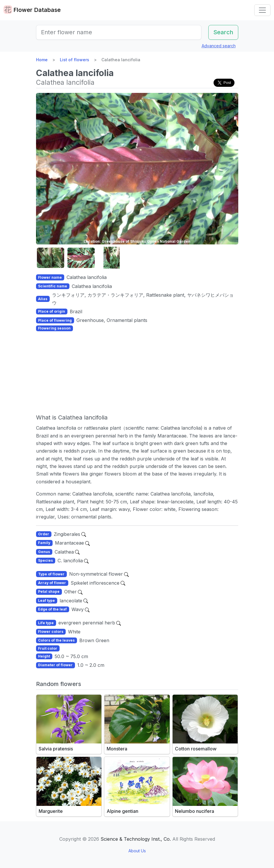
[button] (51, 258)
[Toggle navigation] (262, 10)
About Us (137, 851)
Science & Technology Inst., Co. (136, 839)
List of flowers (75, 60)
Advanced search (219, 46)
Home (42, 60)
